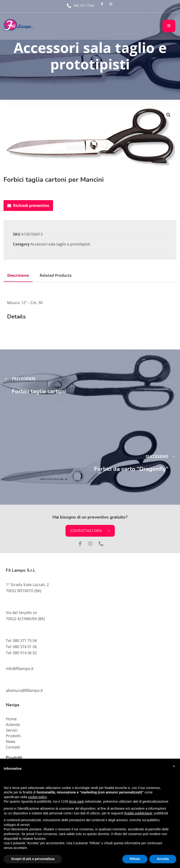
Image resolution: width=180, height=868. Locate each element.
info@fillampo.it (20, 669)
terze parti (77, 801)
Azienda (13, 725)
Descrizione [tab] (18, 275)
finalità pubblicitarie (138, 813)
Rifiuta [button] (135, 859)
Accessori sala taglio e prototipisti (60, 244)
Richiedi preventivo (28, 206)
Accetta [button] (163, 859)
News (11, 741)
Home (11, 719)
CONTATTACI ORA (90, 531)
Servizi (12, 730)
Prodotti (13, 736)
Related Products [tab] (56, 275)
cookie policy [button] (37, 797)
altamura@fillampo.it (24, 690)
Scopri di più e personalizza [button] (33, 859)
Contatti (13, 747)
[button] (169, 115)
